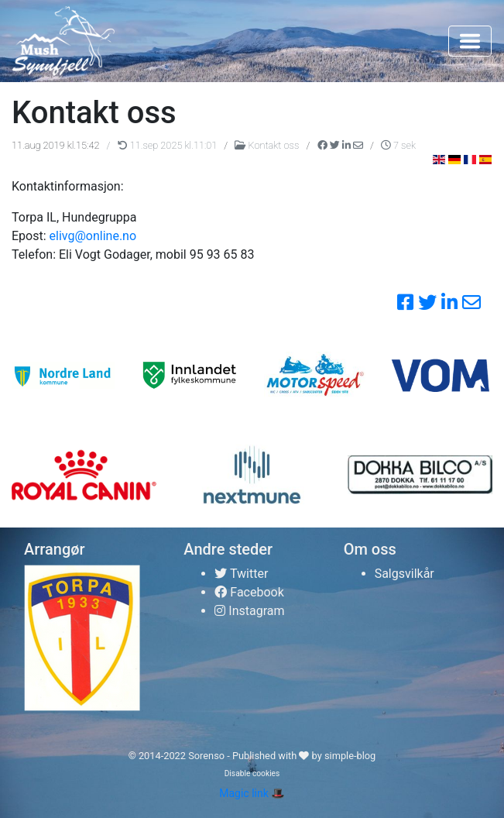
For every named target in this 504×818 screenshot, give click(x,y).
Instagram (249, 611)
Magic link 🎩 (252, 793)
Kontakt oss (268, 145)
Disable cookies (252, 773)
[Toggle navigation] (470, 41)
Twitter (241, 574)
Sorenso (207, 756)
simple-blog (350, 756)
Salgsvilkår (405, 574)
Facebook (249, 592)
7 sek (398, 145)
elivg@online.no (93, 236)
